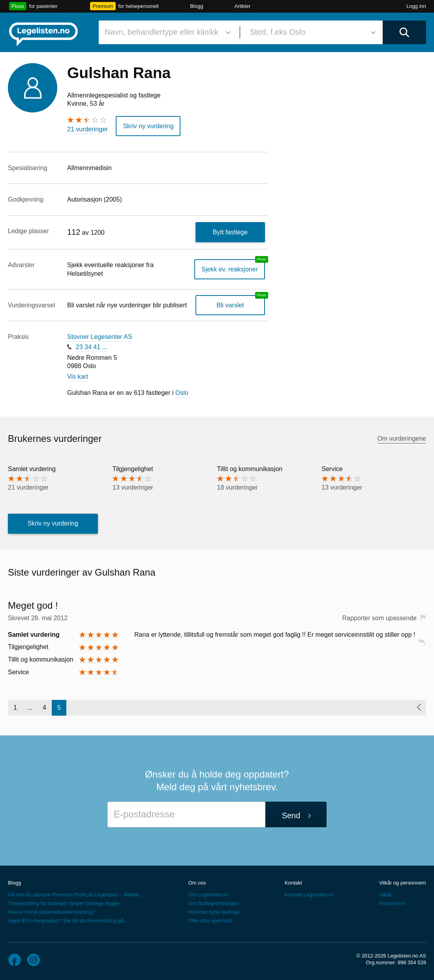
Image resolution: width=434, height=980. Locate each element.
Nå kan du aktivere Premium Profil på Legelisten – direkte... (76, 895)
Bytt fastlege (230, 232)
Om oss (197, 883)
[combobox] (166, 32)
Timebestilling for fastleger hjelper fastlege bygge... (66, 903)
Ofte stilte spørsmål (210, 921)
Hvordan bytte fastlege (214, 912)
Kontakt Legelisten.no (309, 895)
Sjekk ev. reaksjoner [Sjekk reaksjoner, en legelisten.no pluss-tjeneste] (230, 269)
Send (291, 815)
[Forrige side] (419, 708)
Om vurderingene (402, 439)
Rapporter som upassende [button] (379, 618)
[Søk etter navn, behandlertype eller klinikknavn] (166, 32)
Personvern (392, 903)
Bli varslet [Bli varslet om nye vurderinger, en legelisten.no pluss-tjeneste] (230, 305)
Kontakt (293, 883)
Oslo (182, 393)
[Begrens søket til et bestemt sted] (312, 32)
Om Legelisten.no (209, 895)
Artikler (242, 6)
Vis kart (78, 377)
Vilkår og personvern (403, 883)
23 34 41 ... (92, 347)
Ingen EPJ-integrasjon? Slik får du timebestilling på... (68, 921)
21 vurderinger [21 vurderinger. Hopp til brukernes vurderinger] (87, 129)
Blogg (196, 6)
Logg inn (416, 6)
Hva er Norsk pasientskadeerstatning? (51, 912)
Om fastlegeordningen (214, 903)
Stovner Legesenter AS (100, 337)
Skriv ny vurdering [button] (148, 126)
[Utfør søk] (404, 32)
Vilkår (385, 895)
